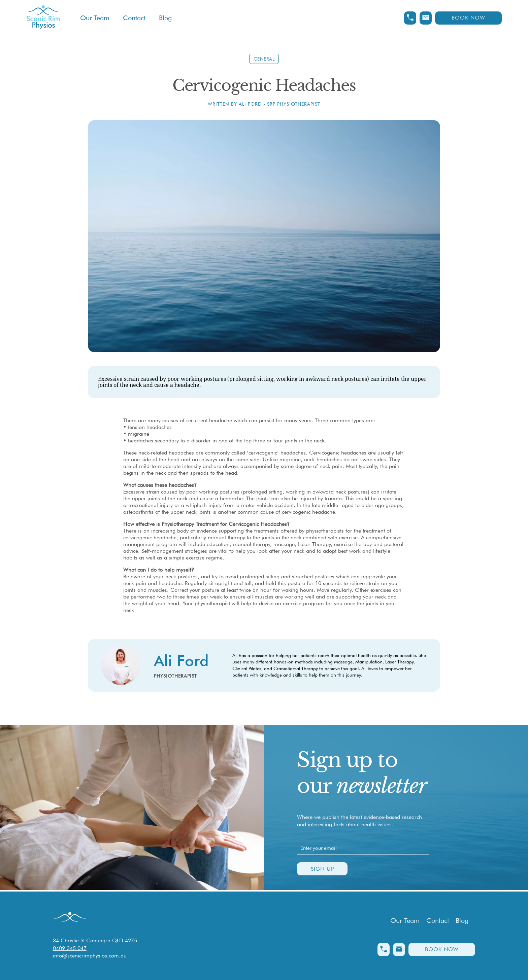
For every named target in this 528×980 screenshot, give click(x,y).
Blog (165, 18)
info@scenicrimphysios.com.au (90, 956)
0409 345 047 (70, 948)
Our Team (95, 18)
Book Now (468, 18)
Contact (134, 18)
